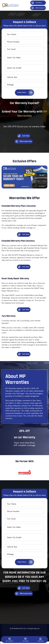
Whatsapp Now (23, 141)
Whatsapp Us (38, 8)
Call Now (36, 3)
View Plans (26, 93)
